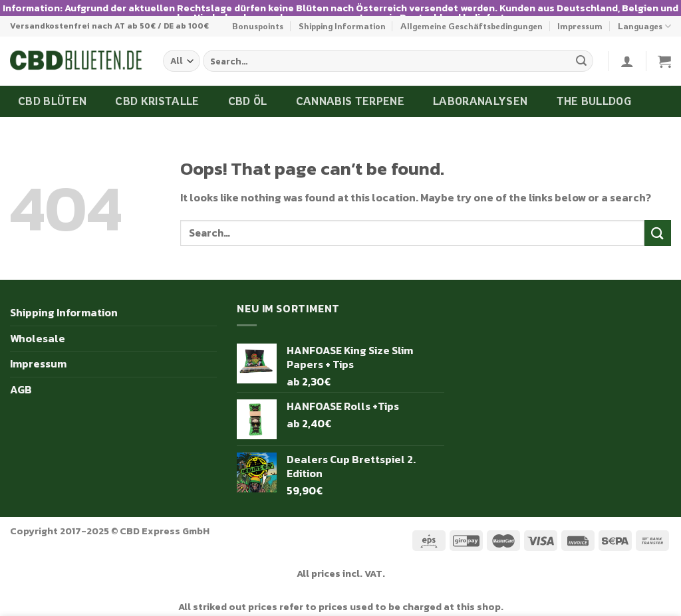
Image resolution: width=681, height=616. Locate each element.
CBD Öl (248, 90)
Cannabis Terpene (350, 90)
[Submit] (581, 51)
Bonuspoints (258, 15)
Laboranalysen (480, 90)
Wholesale (38, 328)
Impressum (580, 15)
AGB (21, 379)
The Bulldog (594, 90)
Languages (644, 16)
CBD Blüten (52, 90)
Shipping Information (342, 15)
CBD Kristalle (157, 90)
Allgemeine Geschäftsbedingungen (472, 15)
